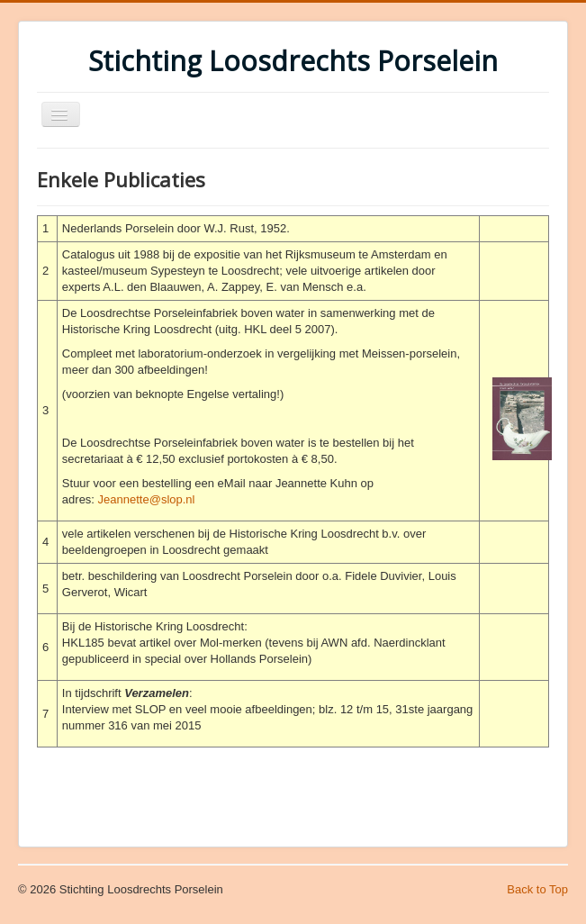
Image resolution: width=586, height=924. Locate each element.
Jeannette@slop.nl (147, 499)
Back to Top (537, 889)
